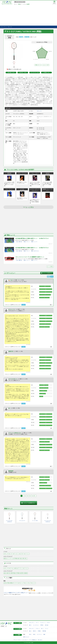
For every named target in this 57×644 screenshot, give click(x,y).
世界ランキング (26, 637)
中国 (8, 583)
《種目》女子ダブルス (35, 251)
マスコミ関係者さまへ (33, 640)
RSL (16, 568)
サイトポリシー (25, 640)
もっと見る (50, 267)
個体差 (26, 573)
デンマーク (16, 583)
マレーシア (22, 583)
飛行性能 (13, 573)
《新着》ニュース (34, 242)
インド (34, 583)
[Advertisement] (28, 15)
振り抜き (20, 559)
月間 (52, 277)
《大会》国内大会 (19, 242)
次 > (35, 496)
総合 (5, 559)
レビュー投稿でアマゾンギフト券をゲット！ (16, 593)
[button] (14, 51)
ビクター (22, 554)
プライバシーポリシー (18, 640)
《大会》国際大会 (19, 260)
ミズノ (11, 554)
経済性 (22, 573)
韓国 (11, 583)
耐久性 (9, 573)
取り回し (25, 559)
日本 (5, 583)
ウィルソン (17, 554)
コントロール (10, 559)
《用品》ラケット (26, 242)
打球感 (16, 559)
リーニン (27, 554)
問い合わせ (40, 640)
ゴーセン (12, 568)
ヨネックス (6, 554)
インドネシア (28, 583)
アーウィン (20, 568)
